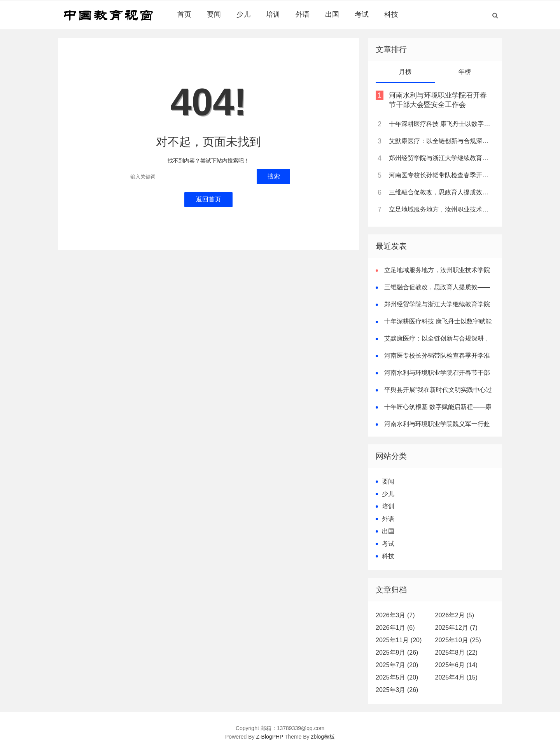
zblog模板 (323, 737)
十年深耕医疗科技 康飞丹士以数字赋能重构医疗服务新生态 (441, 124)
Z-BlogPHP (269, 737)
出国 (332, 14)
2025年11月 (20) (399, 640)
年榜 (465, 72)
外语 (303, 14)
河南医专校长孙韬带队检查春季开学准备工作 (441, 175)
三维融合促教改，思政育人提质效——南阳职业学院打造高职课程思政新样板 (441, 192)
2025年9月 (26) (397, 653)
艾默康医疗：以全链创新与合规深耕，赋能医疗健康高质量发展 (441, 141)
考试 (362, 14)
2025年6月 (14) (456, 665)
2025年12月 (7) (456, 628)
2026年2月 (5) (455, 615)
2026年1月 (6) (395, 628)
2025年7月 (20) (397, 665)
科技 (391, 14)
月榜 (405, 72)
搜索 (274, 176)
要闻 (214, 14)
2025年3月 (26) (397, 690)
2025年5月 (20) (397, 677)
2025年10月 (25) (458, 640)
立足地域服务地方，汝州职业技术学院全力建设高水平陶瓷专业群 (441, 209)
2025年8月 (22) (456, 653)
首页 (184, 14)
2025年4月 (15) (456, 677)
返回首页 (208, 199)
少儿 (243, 14)
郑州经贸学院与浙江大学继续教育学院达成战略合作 (441, 158)
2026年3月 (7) (395, 615)
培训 (273, 14)
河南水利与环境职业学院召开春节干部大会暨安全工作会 (438, 100)
